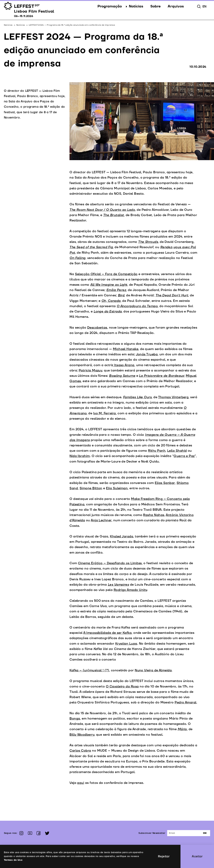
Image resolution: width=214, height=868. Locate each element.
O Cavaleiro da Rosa (122, 687)
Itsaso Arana (124, 365)
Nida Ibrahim (80, 456)
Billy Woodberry (82, 735)
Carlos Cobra (80, 751)
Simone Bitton (91, 488)
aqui (81, 783)
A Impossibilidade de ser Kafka (107, 633)
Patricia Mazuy (90, 370)
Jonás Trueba (147, 354)
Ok (205, 833)
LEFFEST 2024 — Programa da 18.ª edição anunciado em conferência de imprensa (72, 25)
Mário (182, 729)
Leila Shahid (177, 451)
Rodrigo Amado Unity (130, 590)
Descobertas (97, 328)
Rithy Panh (157, 451)
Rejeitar (164, 856)
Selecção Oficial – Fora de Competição (106, 274)
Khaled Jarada (122, 536)
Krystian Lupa (126, 644)
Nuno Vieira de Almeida (153, 670)
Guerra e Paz (184, 456)
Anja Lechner (101, 520)
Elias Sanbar (165, 483)
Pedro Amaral (186, 702)
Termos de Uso (13, 860)
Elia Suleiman (117, 488)
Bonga (75, 719)
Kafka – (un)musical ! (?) (89, 670)
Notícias (21, 25)
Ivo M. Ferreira (105, 413)
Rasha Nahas (154, 515)
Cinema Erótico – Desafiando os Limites (110, 563)
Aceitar (197, 856)
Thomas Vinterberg (173, 397)
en (205, 6)
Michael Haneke (126, 349)
